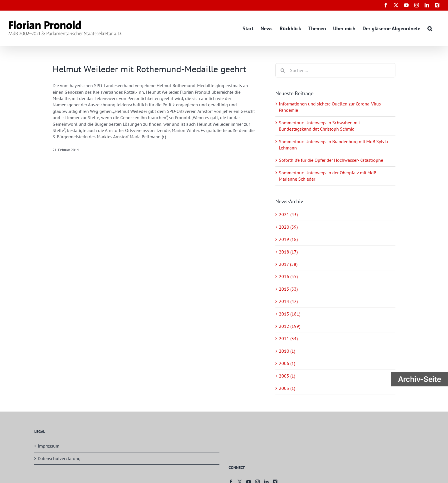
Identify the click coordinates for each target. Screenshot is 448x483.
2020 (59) (288, 227)
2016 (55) (288, 276)
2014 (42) (288, 301)
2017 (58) (288, 264)
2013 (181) (290, 314)
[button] (430, 28)
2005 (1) (287, 376)
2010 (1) (287, 351)
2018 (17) (288, 252)
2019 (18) (288, 239)
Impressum (49, 446)
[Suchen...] (335, 70)
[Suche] (283, 70)
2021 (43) (288, 214)
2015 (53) (288, 289)
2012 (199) (290, 326)
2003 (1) (287, 388)
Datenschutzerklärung (59, 458)
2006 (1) (287, 363)
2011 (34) (288, 338)
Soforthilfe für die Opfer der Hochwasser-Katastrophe (331, 160)
